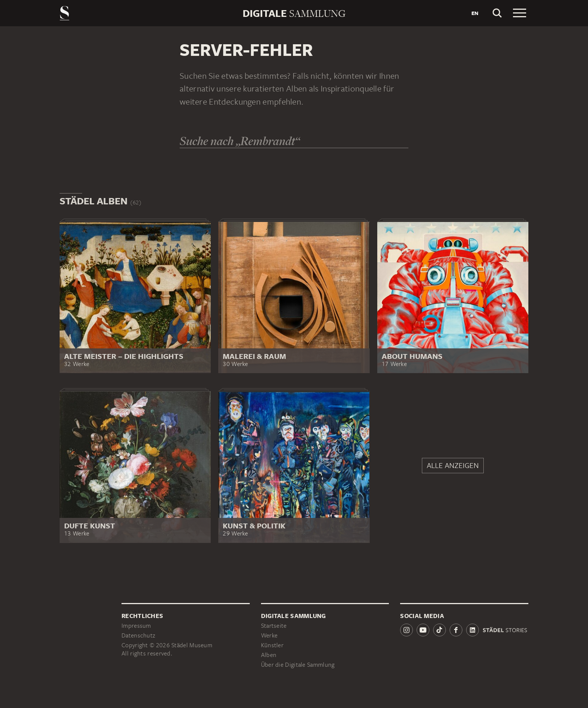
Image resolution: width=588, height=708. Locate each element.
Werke (269, 635)
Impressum (136, 626)
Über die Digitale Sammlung (298, 665)
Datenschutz (138, 635)
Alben (269, 655)
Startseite (274, 626)
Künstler (272, 645)
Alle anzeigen (453, 465)
